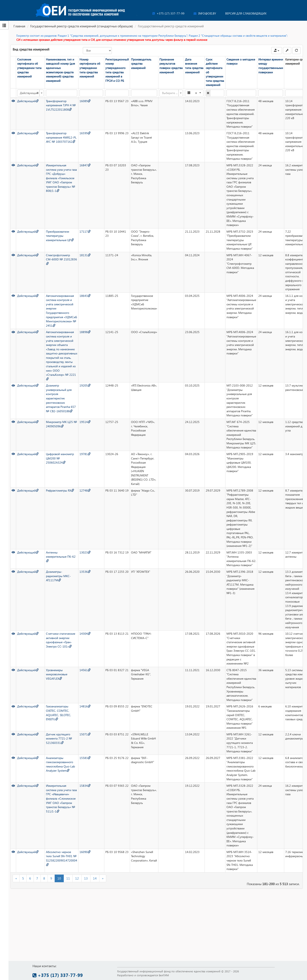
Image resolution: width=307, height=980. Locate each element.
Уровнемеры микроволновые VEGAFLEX (57, 674)
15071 (85, 734)
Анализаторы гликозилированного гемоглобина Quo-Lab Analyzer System (60, 764)
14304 (85, 634)
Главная (19, 26)
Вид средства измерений (31, 49)
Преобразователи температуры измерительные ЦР (60, 236)
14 (95, 878)
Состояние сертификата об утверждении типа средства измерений (29, 68)
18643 (85, 296)
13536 (85, 572)
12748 (85, 490)
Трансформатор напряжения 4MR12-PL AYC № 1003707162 (61, 137)
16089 (85, 101)
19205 (85, 385)
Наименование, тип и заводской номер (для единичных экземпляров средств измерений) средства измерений (60, 70)
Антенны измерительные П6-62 (61, 556)
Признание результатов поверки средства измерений (171, 66)
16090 (85, 852)
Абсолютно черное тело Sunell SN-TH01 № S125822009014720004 (62, 858)
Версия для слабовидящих (246, 13)
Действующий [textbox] (29, 93)
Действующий (28, 101)
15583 (85, 758)
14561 (85, 670)
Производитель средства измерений (141, 64)
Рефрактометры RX (60, 490)
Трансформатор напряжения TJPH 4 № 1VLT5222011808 (61, 105)
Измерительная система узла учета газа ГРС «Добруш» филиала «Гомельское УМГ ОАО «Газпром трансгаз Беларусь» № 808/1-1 (61, 178)
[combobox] (30, 93)
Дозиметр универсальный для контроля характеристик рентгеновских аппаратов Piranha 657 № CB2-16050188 (61, 398)
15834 (85, 786)
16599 (85, 133)
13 (86, 878)
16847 (85, 165)
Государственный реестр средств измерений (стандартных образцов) (82, 26)
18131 (85, 255)
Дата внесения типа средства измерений (194, 66)
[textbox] (170, 93)
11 (68, 878)
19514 (85, 422)
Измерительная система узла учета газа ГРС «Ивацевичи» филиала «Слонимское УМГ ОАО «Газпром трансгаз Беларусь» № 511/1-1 (61, 798)
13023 (85, 552)
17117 (85, 231)
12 (77, 878)
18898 (85, 332)
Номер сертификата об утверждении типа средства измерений (90, 68)
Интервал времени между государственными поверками (271, 66)
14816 (85, 706)
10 (59, 878)
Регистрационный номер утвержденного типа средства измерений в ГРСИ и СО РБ (117, 70)
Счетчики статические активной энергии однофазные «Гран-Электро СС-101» (61, 640)
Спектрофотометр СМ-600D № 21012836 (61, 259)
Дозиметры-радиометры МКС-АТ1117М (58, 576)
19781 (85, 454)
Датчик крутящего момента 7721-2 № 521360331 (59, 738)
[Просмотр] (13, 101)
